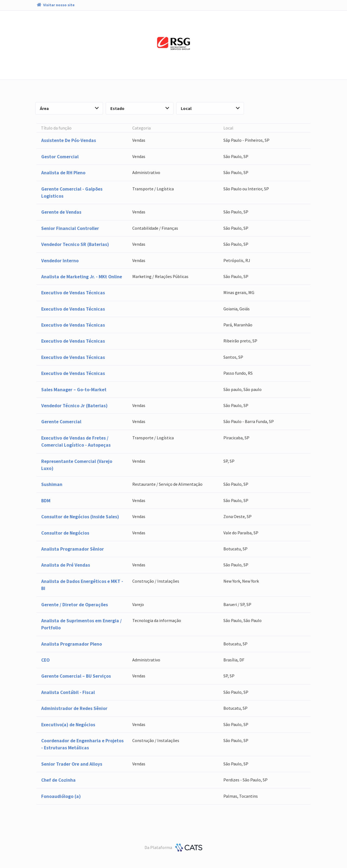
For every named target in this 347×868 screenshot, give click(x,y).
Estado (140, 108)
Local (210, 108)
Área (69, 108)
